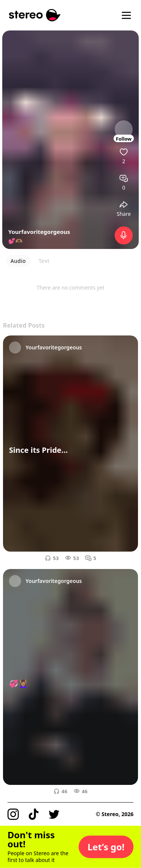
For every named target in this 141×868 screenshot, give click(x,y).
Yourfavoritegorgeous (39, 232)
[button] (106, 847)
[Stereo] (35, 15)
